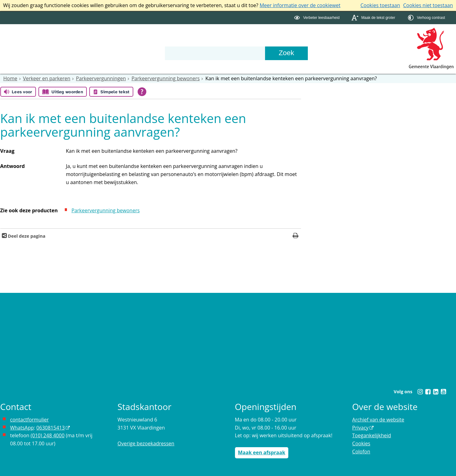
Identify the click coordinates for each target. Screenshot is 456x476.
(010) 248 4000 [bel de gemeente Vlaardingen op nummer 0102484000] (48, 435)
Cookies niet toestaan (428, 5)
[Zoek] (286, 53)
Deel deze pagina (26, 236)
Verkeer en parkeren (47, 78)
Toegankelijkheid (372, 435)
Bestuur (68, 41)
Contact (151, 41)
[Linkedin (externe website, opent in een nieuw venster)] (436, 392)
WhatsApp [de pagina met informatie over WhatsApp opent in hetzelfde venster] (22, 428)
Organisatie (109, 41)
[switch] (318, 18)
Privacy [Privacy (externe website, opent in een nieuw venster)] (360, 428)
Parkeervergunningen (101, 78)
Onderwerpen (22, 41)
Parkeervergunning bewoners (166, 78)
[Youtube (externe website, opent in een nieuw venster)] (444, 392)
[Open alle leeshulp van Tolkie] (142, 92)
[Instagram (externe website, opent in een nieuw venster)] (420, 392)
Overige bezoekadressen (146, 443)
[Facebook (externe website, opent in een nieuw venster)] (428, 392)
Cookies (361, 443)
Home (10, 78)
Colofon (361, 452)
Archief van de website (378, 420)
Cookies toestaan (380, 5)
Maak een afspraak (262, 452)
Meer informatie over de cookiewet (300, 5)
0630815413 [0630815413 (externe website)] (50, 428)
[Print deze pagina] (296, 236)
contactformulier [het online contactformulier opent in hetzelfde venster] (30, 420)
